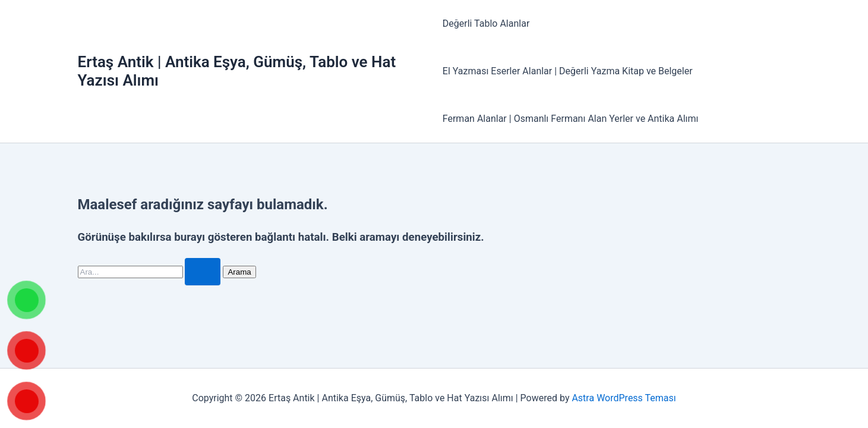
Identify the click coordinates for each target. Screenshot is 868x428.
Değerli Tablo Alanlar (486, 23)
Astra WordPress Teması (624, 398)
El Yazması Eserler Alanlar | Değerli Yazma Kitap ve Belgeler (568, 71)
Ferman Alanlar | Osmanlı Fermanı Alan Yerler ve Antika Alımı (571, 119)
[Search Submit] (203, 272)
